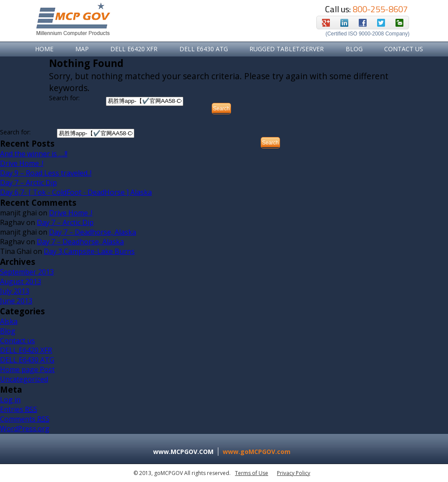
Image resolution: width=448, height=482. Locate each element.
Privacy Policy (294, 473)
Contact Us (404, 49)
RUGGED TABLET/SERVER (287, 49)
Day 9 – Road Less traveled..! (46, 173)
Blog (354, 49)
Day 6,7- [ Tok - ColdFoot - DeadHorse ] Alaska (76, 192)
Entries (19, 409)
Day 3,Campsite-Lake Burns (89, 251)
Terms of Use (252, 473)
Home (44, 49)
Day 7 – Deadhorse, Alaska (93, 232)
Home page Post (27, 369)
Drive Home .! (22, 163)
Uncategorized (24, 379)
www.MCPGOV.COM (183, 452)
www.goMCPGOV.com (257, 452)
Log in (10, 400)
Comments (25, 419)
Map (82, 49)
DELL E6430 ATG (204, 49)
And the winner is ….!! (34, 154)
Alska (9, 321)
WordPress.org (25, 429)
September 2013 (27, 272)
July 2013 (15, 291)
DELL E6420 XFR (134, 49)
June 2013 (16, 301)
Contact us (17, 341)
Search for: (64, 98)
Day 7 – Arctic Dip (28, 183)
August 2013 (21, 281)
